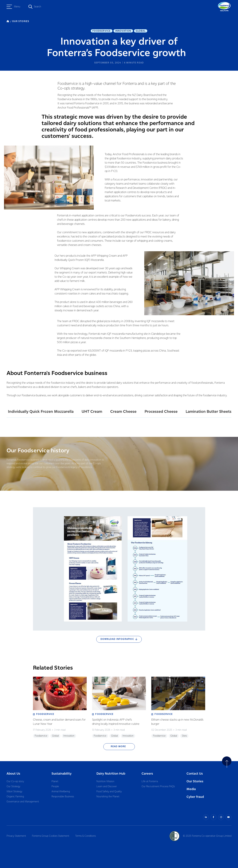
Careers (147, 774)
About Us (13, 774)
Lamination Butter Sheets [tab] (209, 412)
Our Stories (195, 781)
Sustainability (62, 774)
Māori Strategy (14, 792)
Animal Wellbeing (61, 792)
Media (191, 789)
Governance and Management (23, 802)
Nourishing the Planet (108, 797)
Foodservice (101, 31)
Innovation (123, 31)
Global (141, 31)
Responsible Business (63, 797)
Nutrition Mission (105, 782)
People (55, 787)
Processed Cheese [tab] (161, 412)
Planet (55, 782)
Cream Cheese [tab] (123, 412)
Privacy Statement (16, 836)
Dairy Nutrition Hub (111, 774)
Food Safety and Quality (109, 792)
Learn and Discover (107, 787)
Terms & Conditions (86, 836)
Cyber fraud (195, 797)
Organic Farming (15, 797)
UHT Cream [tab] (92, 412)
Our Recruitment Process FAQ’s (158, 787)
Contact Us (195, 774)
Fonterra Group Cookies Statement (51, 836)
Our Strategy (13, 787)
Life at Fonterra (150, 782)
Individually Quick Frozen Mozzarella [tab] (41, 412)
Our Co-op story (15, 782)
